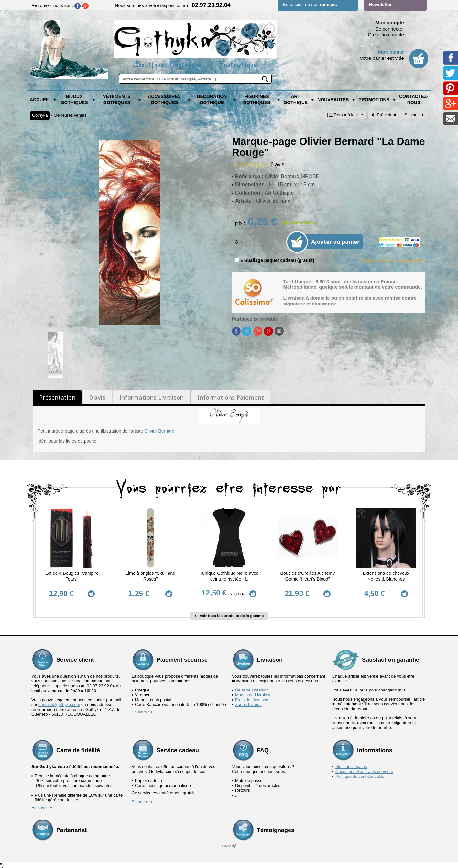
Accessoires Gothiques (164, 100)
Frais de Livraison (252, 699)
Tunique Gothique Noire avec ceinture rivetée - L (229, 576)
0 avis (97, 397)
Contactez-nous (414, 100)
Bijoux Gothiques (74, 100)
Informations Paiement (231, 397)
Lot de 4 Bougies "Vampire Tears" (72, 576)
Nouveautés (333, 100)
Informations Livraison (152, 397)
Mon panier (391, 52)
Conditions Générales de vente (364, 771)
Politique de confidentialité (360, 776)
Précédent (384, 115)
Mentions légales (351, 766)
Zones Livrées (248, 704)
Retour (345, 115)
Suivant (414, 115)
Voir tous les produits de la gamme (229, 615)
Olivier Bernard (159, 431)
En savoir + (142, 711)
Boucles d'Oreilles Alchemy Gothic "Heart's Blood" (308, 576)
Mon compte (390, 22)
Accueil (40, 100)
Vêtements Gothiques (117, 100)
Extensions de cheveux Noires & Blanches (386, 576)
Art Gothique (295, 100)
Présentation (57, 397)
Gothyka (40, 115)
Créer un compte (386, 34)
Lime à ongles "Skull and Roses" (150, 576)
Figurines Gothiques (256, 100)
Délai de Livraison (252, 689)
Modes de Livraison (253, 694)
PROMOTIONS (374, 100)
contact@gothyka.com (59, 704)
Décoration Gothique (212, 100)
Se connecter (390, 29)
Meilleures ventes (70, 115)
